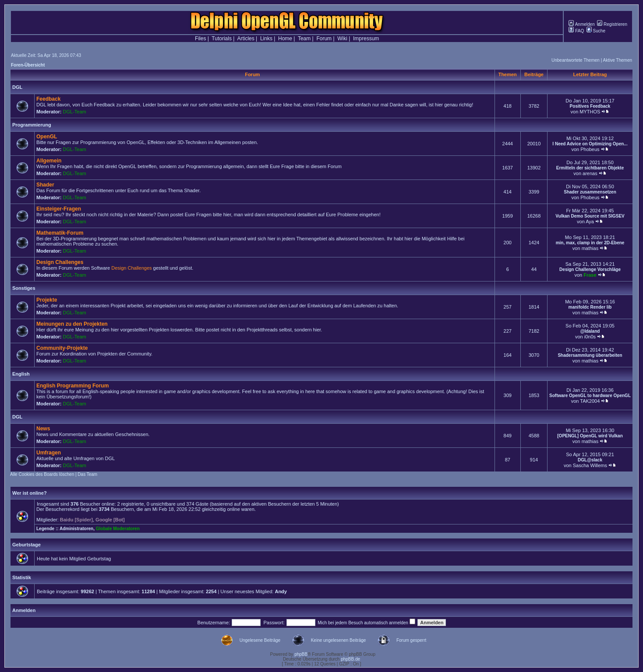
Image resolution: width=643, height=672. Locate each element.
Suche (596, 31)
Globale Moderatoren (118, 529)
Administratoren (76, 529)
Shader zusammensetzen (590, 192)
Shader (45, 185)
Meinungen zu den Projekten (72, 324)
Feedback (48, 99)
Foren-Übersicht (28, 65)
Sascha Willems (590, 465)
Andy (281, 591)
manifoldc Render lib (590, 307)
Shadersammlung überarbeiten (590, 355)
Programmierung (32, 125)
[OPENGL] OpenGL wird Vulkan (590, 436)
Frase (590, 275)
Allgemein (49, 161)
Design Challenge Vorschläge (590, 269)
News (43, 429)
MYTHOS (590, 112)
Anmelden (581, 24)
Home (285, 39)
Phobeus (590, 149)
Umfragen (49, 453)
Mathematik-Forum (60, 233)
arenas (590, 173)
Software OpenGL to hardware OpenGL (590, 396)
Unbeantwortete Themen (576, 60)
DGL (17, 87)
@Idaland (590, 331)
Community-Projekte (62, 348)
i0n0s (590, 337)
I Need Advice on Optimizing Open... (590, 144)
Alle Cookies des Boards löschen (42, 474)
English (21, 374)
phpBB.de (350, 659)
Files (200, 39)
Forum (324, 39)
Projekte (47, 300)
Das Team (87, 474)
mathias (590, 248)
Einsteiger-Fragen (59, 209)
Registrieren (612, 24)
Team (304, 39)
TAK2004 (590, 401)
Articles (246, 39)
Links (266, 39)
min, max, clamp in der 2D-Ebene (590, 243)
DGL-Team (75, 112)
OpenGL (47, 137)
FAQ (576, 31)
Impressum (366, 39)
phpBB (301, 654)
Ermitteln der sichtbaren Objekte (590, 168)
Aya (590, 222)
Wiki (342, 39)
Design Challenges (60, 262)
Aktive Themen (617, 60)
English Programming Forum (72, 386)
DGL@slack (590, 460)
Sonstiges (24, 288)
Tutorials (222, 39)
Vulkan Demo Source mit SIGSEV (590, 216)
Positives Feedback (590, 106)
